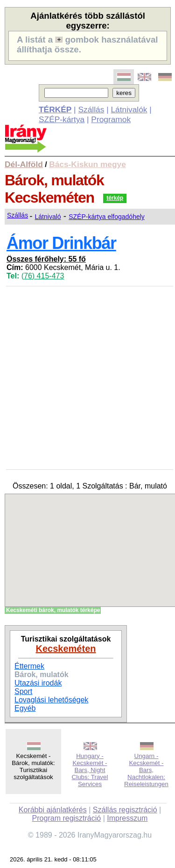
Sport (23, 691)
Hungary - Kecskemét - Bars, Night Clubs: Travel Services (90, 770)
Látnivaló (48, 217)
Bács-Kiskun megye (87, 164)
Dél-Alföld (24, 164)
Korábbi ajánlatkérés (53, 810)
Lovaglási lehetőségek (51, 700)
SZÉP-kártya (62, 119)
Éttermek (29, 666)
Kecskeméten (66, 649)
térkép (115, 198)
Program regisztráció (67, 818)
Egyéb (25, 708)
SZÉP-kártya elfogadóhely (107, 217)
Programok (111, 119)
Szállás (91, 109)
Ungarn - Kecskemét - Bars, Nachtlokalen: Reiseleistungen (146, 770)
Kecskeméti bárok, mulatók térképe (53, 610)
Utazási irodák (38, 683)
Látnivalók (129, 109)
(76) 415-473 (43, 276)
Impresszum (127, 818)
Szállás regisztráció (125, 810)
